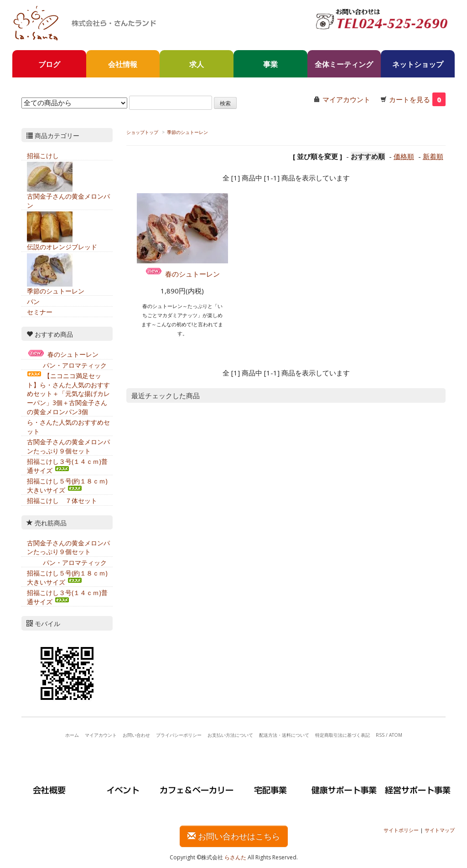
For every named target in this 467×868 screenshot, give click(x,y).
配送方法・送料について (284, 735)
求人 (197, 64)
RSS (380, 735)
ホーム (72, 735)
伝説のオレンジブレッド (62, 247)
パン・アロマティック (67, 365)
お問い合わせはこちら (234, 836)
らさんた (235, 857)
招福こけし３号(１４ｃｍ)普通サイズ (67, 466)
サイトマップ (440, 830)
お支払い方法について (230, 735)
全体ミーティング (344, 64)
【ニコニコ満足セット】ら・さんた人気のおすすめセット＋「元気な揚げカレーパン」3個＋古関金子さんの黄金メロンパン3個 (68, 393)
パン (33, 301)
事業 (270, 64)
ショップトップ (142, 132)
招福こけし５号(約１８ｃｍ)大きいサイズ (67, 485)
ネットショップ (418, 64)
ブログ (49, 64)
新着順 (433, 156)
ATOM (396, 735)
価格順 (404, 156)
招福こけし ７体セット (62, 501)
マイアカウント (346, 99)
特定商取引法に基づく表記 (342, 735)
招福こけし (43, 156)
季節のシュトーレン (187, 132)
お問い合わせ (136, 735)
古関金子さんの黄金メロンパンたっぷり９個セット (68, 446)
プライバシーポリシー (179, 735)
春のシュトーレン (182, 274)
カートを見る (417, 99)
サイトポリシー (401, 830)
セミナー (40, 312)
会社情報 (123, 64)
